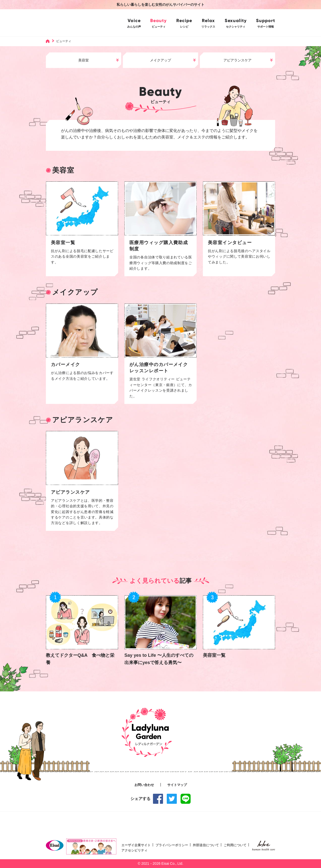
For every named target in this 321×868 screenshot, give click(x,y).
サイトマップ (177, 785)
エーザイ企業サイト (136, 845)
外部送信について (206, 845)
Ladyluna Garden (83, 23)
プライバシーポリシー (172, 845)
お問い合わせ (144, 785)
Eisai (55, 845)
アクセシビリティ (134, 850)
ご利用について (235, 845)
